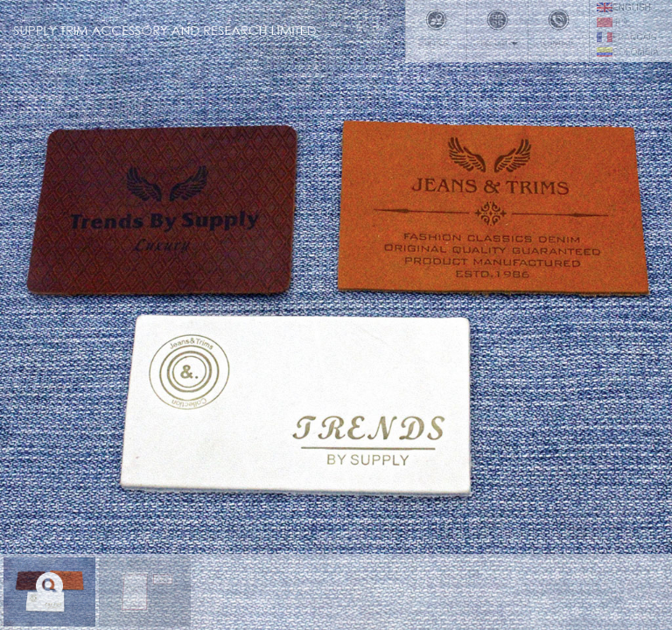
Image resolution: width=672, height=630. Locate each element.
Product (497, 28)
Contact (559, 28)
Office (436, 28)
